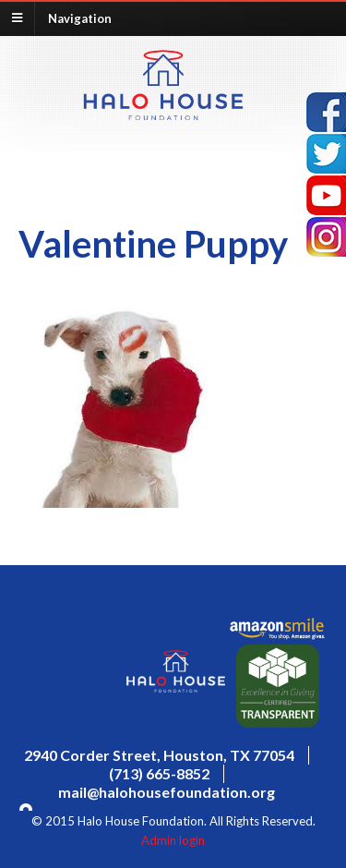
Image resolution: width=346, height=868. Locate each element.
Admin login (173, 840)
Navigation (80, 18)
